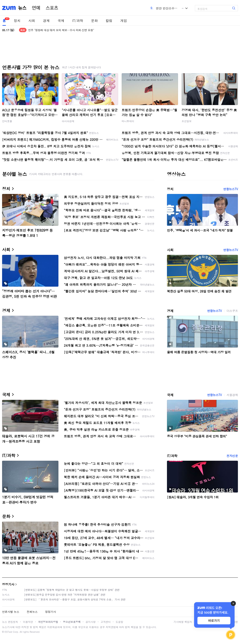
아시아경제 (68, 121)
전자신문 (232, 456)
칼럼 (109, 21)
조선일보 (187, 121)
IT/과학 (78, 21)
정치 (17, 21)
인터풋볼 (7, 121)
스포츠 (52, 8)
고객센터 (106, 622)
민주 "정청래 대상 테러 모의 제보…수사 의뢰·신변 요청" (61, 30)
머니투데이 (128, 121)
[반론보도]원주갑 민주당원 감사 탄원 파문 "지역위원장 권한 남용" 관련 (65, 595)
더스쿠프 (232, 311)
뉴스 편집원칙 (10, 622)
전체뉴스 (32, 612)
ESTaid (8, 632)
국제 (61, 21)
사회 (32, 21)
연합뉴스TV (231, 189)
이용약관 (28, 622)
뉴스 (22, 8)
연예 (36, 8)
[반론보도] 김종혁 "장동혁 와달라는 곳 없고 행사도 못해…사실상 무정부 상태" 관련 (72, 590)
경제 (46, 21)
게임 (124, 21)
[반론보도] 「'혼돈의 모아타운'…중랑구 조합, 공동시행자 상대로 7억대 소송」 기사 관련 (75, 599)
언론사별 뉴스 (11, 612)
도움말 (119, 622)
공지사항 (91, 622)
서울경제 (232, 395)
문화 (94, 21)
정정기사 (8, 584)
